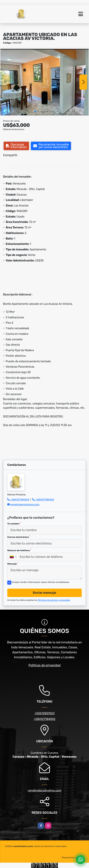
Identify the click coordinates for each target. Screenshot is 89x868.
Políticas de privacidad (45, 665)
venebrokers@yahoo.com (25, 504)
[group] (44, 82)
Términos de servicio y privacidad (54, 600)
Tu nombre (14, 523)
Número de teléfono (19, 550)
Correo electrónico (19, 537)
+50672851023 (45, 713)
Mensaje (13, 564)
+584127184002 (20, 500)
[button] (35, 112)
